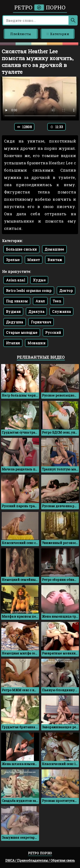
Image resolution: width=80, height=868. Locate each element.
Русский (53, 332)
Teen (57, 301)
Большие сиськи (21, 249)
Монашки (36, 343)
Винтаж (55, 260)
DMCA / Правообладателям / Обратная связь (40, 860)
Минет (34, 260)
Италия (13, 343)
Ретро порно (40, 8)
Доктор (66, 291)
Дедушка (15, 322)
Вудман (13, 311)
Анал (40, 301)
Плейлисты (21, 34)
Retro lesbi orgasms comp (29, 291)
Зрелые (13, 260)
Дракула (36, 311)
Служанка (61, 311)
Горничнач (41, 322)
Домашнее (54, 249)
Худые (39, 280)
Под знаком (17, 301)
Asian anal (16, 280)
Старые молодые (22, 332)
